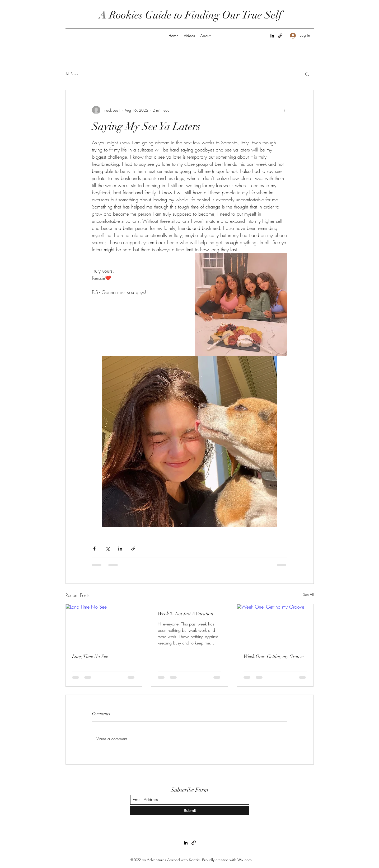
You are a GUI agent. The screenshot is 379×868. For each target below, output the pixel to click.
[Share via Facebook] (94, 549)
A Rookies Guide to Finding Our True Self (192, 15)
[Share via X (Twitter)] (107, 549)
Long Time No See (90, 656)
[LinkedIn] (272, 36)
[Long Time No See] (104, 626)
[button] (307, 74)
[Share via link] (133, 549)
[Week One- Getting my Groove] (275, 626)
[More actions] (284, 110)
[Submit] (190, 811)
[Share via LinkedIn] (120, 549)
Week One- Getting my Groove (274, 656)
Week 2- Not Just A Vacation (186, 614)
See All (308, 594)
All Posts (72, 74)
